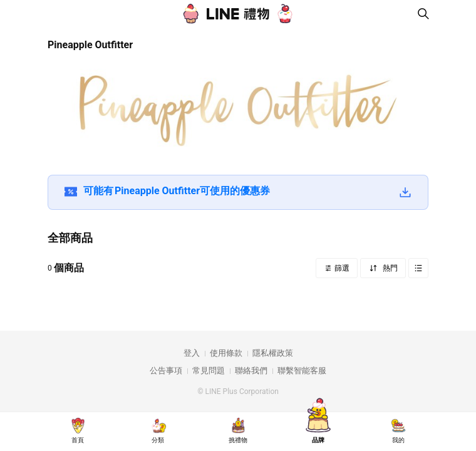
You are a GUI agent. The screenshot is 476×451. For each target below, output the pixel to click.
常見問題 (209, 371)
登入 (192, 353)
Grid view (418, 268)
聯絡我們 (251, 371)
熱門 (389, 268)
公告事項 (166, 371)
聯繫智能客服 (302, 371)
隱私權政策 (273, 353)
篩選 (341, 268)
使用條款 (226, 353)
